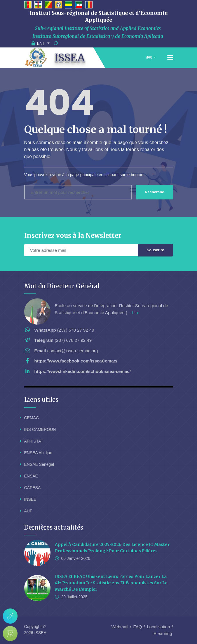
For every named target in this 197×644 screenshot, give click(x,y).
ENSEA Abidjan (38, 453)
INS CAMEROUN (40, 429)
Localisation (158, 627)
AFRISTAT (34, 441)
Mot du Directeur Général (62, 286)
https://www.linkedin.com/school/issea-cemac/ (83, 371)
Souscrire (156, 250)
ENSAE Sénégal (39, 464)
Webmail (120, 627)
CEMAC (32, 418)
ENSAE (31, 476)
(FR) (149, 57)
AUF (28, 511)
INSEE (30, 499)
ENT (39, 43)
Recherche (154, 192)
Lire (136, 313)
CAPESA (33, 488)
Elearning (163, 633)
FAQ (137, 627)
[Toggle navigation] (170, 58)
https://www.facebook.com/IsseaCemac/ (76, 361)
